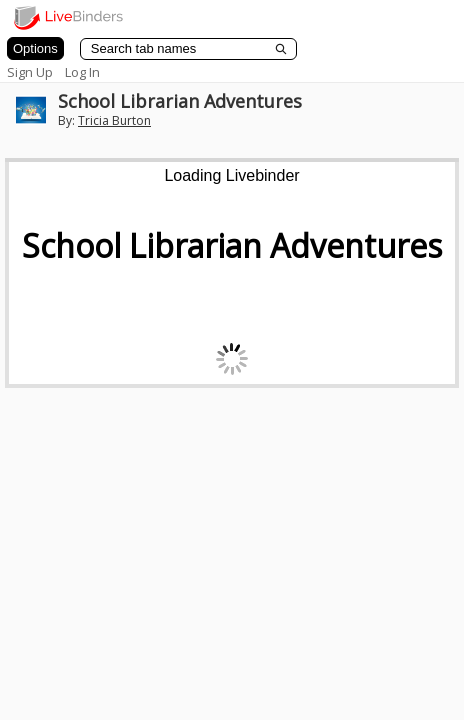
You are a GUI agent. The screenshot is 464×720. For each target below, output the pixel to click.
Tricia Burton (114, 120)
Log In (82, 72)
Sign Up (30, 72)
